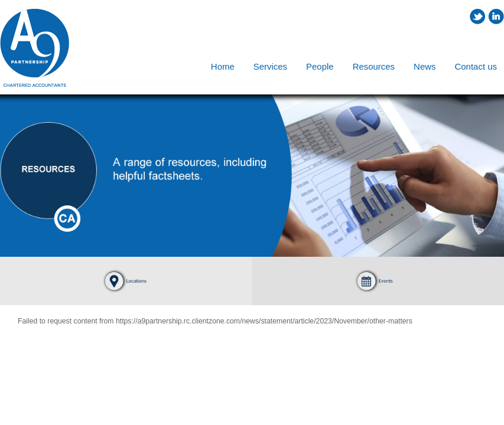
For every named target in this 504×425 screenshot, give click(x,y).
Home (223, 66)
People (320, 66)
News (425, 66)
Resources (374, 66)
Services (270, 66)
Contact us (476, 66)
